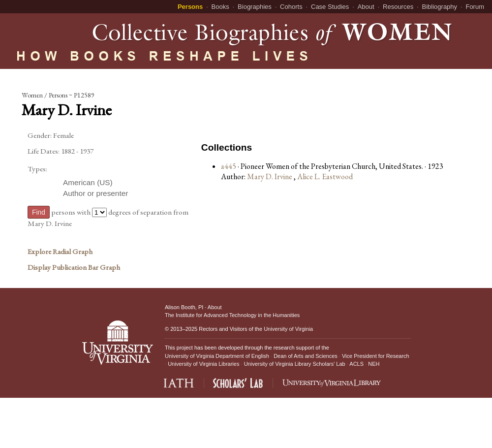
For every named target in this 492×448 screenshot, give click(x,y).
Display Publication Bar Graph (74, 267)
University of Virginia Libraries (203, 364)
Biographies (255, 7)
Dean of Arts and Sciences (306, 356)
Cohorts (291, 7)
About (366, 7)
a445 (229, 166)
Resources (398, 7)
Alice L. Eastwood (325, 176)
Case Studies (330, 7)
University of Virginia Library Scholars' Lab (295, 364)
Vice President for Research (376, 356)
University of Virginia (288, 329)
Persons (190, 7)
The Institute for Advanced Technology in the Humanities (232, 315)
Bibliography (440, 7)
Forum (475, 7)
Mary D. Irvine (270, 176)
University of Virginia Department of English (217, 356)
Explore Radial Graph (60, 252)
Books (220, 7)
